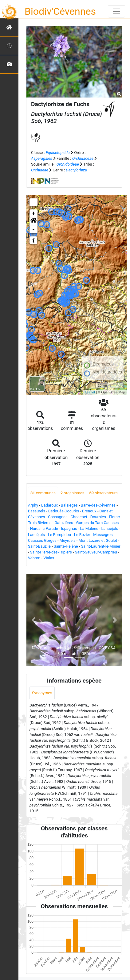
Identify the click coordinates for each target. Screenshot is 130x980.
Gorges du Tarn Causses (98, 523)
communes (43, 493)
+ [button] (34, 213)
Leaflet (90, 392)
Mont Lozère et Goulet (98, 540)
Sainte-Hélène (66, 546)
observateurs (103, 493)
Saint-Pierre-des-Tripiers (51, 552)
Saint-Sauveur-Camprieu (96, 552)
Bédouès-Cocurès (64, 511)
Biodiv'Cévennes (60, 11)
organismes (73, 493)
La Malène (89, 528)
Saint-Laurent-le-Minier (101, 546)
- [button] (34, 229)
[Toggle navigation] (116, 11)
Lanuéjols (110, 528)
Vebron (34, 558)
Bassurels (37, 511)
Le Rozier (82, 535)
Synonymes (42, 693)
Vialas (49, 558)
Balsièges (69, 505)
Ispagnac (69, 528)
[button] (33, 221)
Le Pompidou (59, 535)
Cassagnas (58, 517)
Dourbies (98, 517)
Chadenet (79, 517)
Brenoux (89, 511)
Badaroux (49, 505)
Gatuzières (64, 523)
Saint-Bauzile (39, 546)
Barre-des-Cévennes (98, 505)
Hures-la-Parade (44, 528)
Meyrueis (68, 540)
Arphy (33, 505)
